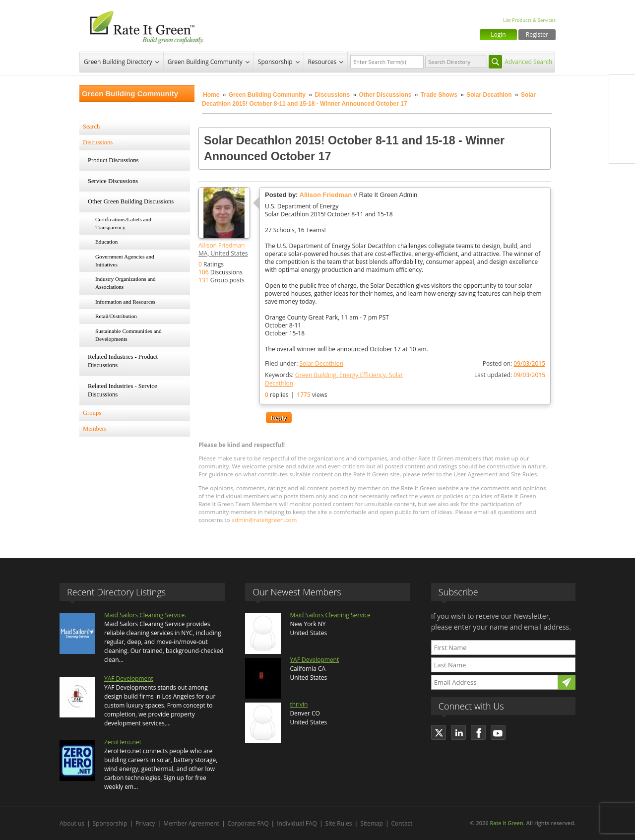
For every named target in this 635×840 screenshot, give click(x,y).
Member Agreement (191, 823)
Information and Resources (125, 302)
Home (211, 95)
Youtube (622, 150)
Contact (402, 823)
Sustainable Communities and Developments (128, 335)
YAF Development (129, 678)
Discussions (332, 95)
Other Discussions (385, 95)
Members (95, 429)
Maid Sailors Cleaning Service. (145, 615)
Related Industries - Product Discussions (123, 361)
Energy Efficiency (363, 375)
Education (106, 242)
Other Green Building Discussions (131, 201)
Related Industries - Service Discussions (123, 390)
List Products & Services (529, 20)
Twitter (622, 109)
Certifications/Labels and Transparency (123, 223)
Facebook (622, 88)
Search (91, 127)
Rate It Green (506, 823)
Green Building (316, 375)
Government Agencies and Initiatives (125, 260)
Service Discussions (113, 181)
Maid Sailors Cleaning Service (330, 615)
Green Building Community (205, 62)
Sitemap (372, 823)
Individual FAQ (297, 823)
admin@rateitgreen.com (264, 520)
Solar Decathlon (489, 95)
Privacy (145, 823)
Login (498, 34)
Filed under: (304, 363)
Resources (322, 62)
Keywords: (334, 379)
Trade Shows (439, 95)
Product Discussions (113, 160)
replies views (296, 395)
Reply (279, 418)
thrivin (299, 704)
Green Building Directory (118, 62)
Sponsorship (275, 62)
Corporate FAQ (248, 823)
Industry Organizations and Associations (126, 283)
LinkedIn (622, 129)
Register (537, 34)
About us (72, 823)
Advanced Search (528, 62)
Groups (92, 413)
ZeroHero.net (123, 742)
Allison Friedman (222, 245)
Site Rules (339, 823)
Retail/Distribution (116, 316)
